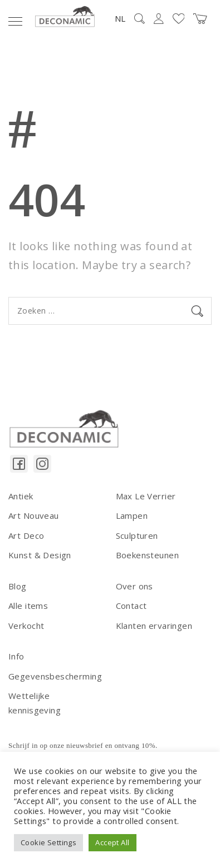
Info (16, 656)
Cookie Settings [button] (48, 842)
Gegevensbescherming (55, 676)
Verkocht (26, 626)
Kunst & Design (40, 555)
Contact (131, 606)
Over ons (135, 586)
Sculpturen (137, 535)
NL (120, 18)
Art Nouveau (34, 515)
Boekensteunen (147, 555)
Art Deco (26, 535)
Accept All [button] (112, 842)
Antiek (21, 496)
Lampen (132, 515)
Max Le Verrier (146, 496)
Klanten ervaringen (154, 626)
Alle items (28, 606)
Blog (18, 586)
